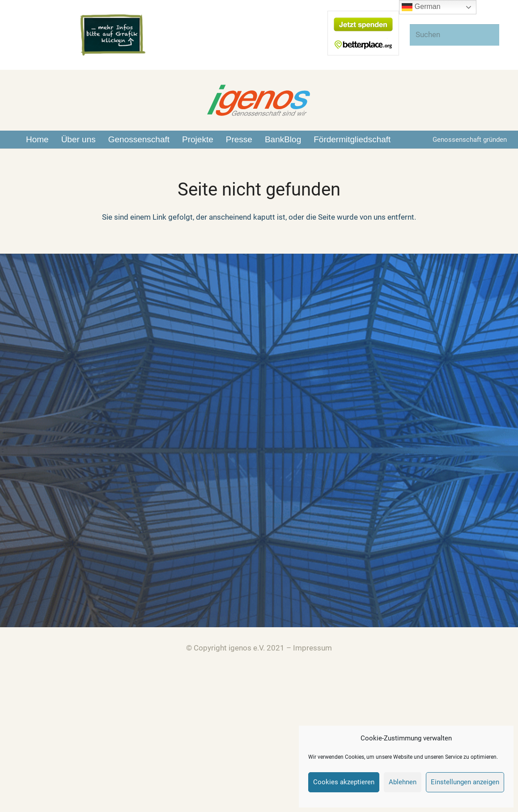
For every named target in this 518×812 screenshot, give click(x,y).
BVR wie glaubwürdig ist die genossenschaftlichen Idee (364, 419)
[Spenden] (28, 591)
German (421, 7)
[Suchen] (454, 35)
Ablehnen (403, 782)
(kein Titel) (289, 390)
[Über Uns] (28, 364)
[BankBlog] (28, 534)
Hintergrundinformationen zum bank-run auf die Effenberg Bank (378, 404)
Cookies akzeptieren (344, 782)
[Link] (113, 35)
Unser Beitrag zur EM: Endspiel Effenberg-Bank (350, 433)
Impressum (312, 648)
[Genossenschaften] (28, 421)
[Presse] (28, 478)
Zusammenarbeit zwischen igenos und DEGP (346, 448)
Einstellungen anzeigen (465, 782)
